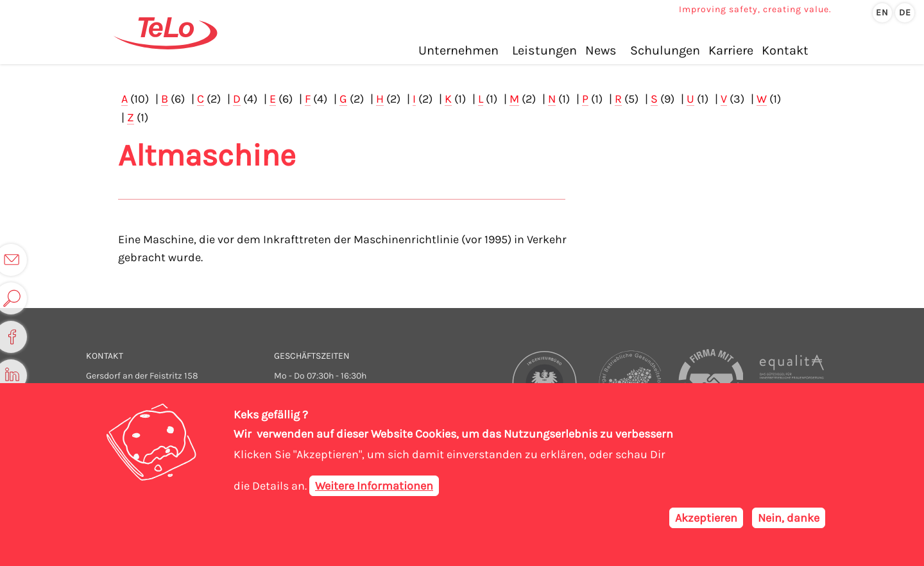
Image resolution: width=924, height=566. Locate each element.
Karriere (731, 50)
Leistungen (544, 50)
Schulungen (665, 50)
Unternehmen (458, 50)
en (882, 13)
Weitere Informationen (374, 486)
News (601, 50)
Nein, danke (789, 518)
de (905, 13)
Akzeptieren (706, 518)
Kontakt (785, 50)
